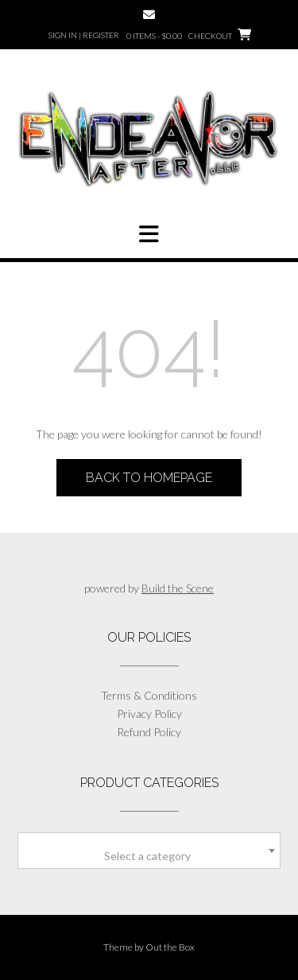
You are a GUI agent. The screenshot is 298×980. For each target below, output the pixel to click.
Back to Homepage (149, 478)
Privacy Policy (149, 714)
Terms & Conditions (149, 695)
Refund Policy (149, 732)
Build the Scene (178, 588)
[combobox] (149, 851)
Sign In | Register (84, 35)
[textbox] (149, 856)
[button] (149, 234)
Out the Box (170, 947)
